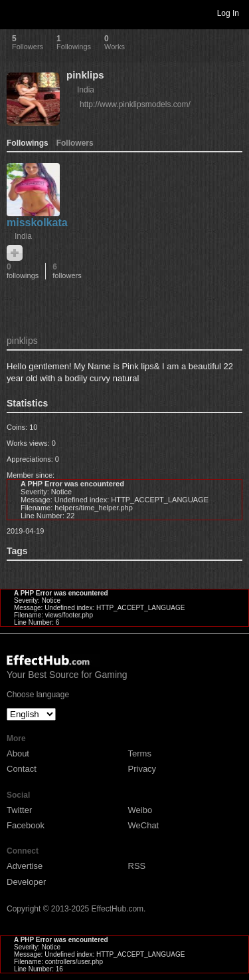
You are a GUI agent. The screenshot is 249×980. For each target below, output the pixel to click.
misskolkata (37, 223)
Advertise (25, 866)
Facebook (26, 825)
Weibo (140, 810)
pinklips (85, 75)
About (18, 753)
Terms (140, 753)
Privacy (142, 769)
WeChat (144, 825)
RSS (137, 866)
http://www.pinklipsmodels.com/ (135, 104)
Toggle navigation (16, 13)
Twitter (19, 810)
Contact (22, 769)
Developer (26, 882)
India (86, 90)
